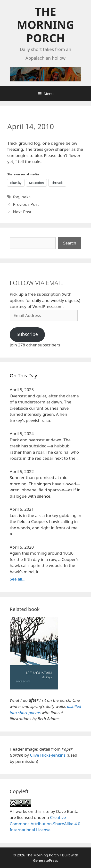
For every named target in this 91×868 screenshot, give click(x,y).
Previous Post (26, 204)
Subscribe (27, 334)
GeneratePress (45, 860)
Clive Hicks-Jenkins (48, 755)
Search (70, 243)
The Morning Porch (46, 25)
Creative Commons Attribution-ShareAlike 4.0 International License (45, 824)
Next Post (22, 212)
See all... (18, 579)
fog (16, 197)
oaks (26, 197)
